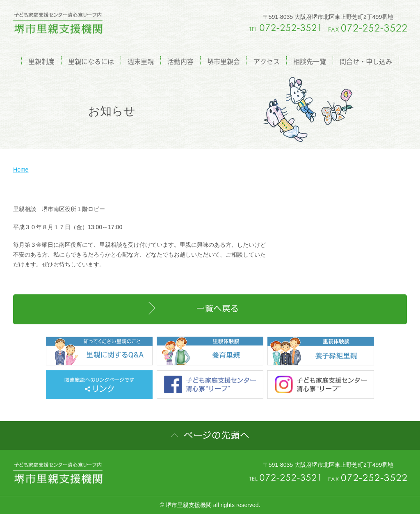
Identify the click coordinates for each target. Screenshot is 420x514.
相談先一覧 (310, 61)
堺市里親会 (224, 61)
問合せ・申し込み (366, 61)
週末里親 (141, 61)
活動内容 (180, 61)
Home (21, 170)
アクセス (267, 61)
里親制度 (41, 61)
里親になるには (91, 61)
